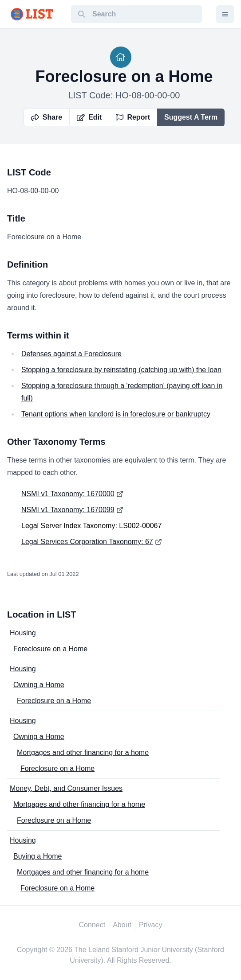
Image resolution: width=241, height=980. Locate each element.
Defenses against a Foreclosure (71, 354)
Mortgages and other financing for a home (83, 752)
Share (47, 117)
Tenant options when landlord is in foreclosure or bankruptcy (116, 414)
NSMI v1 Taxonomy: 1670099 (68, 510)
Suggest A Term (191, 117)
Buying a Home (38, 856)
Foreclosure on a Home (50, 649)
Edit (89, 117)
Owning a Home (39, 685)
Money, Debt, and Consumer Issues (66, 788)
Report (133, 117)
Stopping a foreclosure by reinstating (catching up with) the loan (121, 370)
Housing (23, 633)
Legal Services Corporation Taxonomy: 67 (87, 542)
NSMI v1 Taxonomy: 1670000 (68, 494)
